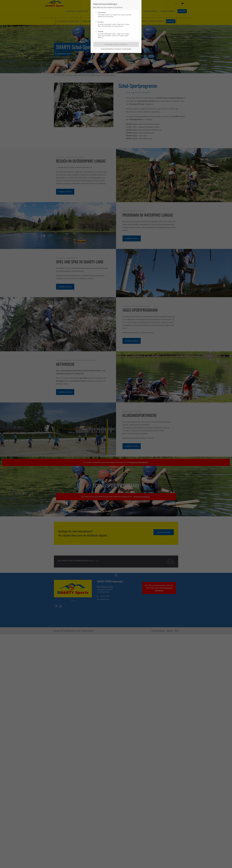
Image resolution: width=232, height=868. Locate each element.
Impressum (118, 49)
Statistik (115, 34)
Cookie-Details (127, 49)
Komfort (115, 24)
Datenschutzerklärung (108, 49)
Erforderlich (115, 15)
